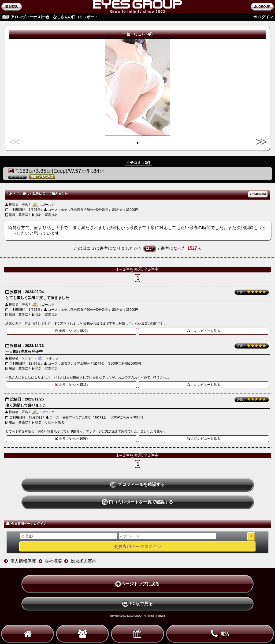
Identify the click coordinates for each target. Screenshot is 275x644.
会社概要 (53, 561)
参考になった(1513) (71, 385)
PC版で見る (137, 604)
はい (150, 248)
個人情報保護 (23, 561)
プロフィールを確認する (137, 485)
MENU (12, 7)
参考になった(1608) (71, 439)
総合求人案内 (84, 561)
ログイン (265, 17)
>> (260, 142)
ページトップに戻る (137, 584)
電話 (220, 634)
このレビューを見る (204, 331)
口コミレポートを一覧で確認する (138, 502)
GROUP (262, 7)
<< (15, 142)
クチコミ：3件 (139, 163)
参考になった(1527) (71, 331)
